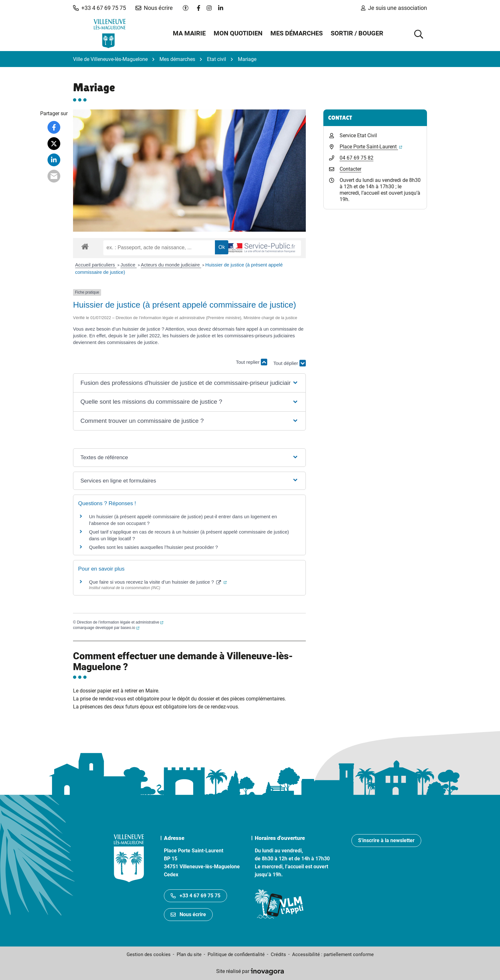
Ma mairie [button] (189, 33)
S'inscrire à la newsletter (386, 840)
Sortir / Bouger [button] (357, 33)
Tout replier (252, 362)
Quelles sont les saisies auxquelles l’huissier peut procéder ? (153, 547)
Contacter (350, 169)
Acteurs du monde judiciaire (171, 265)
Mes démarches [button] (297, 33)
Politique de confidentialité (236, 954)
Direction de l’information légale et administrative (120, 622)
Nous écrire (188, 914)
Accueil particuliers (96, 265)
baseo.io (130, 628)
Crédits (278, 954)
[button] (99, 8)
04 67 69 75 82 (357, 158)
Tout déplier (290, 365)
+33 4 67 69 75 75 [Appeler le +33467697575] (195, 896)
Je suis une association (394, 8)
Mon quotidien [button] (238, 33)
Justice (129, 265)
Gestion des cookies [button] (149, 954)
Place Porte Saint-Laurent (371, 147)
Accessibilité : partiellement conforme (333, 954)
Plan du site (189, 954)
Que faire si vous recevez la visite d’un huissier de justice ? (158, 582)
